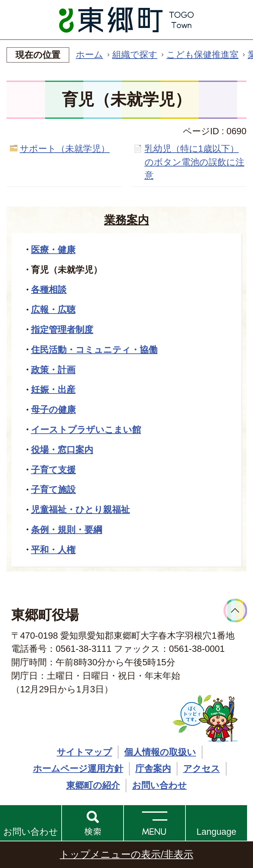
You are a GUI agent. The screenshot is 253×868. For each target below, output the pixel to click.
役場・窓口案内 (62, 450)
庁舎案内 (153, 768)
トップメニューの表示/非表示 (126, 854)
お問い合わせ (31, 832)
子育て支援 (53, 470)
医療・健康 (53, 250)
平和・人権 (53, 550)
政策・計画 (53, 370)
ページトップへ (235, 611)
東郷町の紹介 (93, 785)
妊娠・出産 (53, 389)
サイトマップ (84, 752)
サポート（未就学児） (65, 149)
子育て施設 (53, 489)
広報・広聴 (53, 309)
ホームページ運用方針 (78, 768)
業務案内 (126, 220)
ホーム (89, 54)
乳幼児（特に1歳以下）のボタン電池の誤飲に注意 (195, 162)
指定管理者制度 (62, 330)
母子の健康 (53, 409)
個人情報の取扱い (160, 752)
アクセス (202, 768)
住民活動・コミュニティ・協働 (94, 350)
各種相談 (49, 289)
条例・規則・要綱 (67, 530)
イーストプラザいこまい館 (86, 430)
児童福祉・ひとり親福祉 (80, 510)
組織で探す (135, 54)
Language (217, 832)
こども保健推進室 (202, 54)
